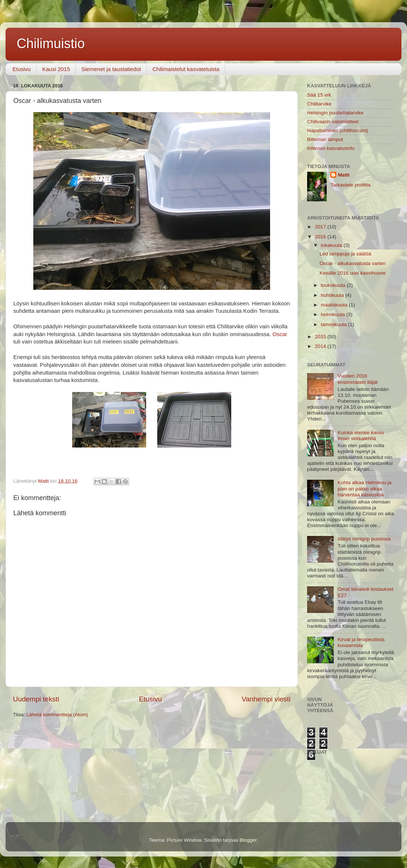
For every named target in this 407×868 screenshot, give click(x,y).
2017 (321, 227)
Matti (344, 175)
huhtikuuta (333, 295)
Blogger (248, 840)
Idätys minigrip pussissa (364, 539)
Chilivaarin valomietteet (333, 122)
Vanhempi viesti (266, 699)
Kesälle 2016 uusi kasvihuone (353, 273)
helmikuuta (334, 314)
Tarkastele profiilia (350, 185)
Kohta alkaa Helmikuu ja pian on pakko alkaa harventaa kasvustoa (364, 488)
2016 (321, 237)
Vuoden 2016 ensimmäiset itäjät (357, 379)
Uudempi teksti (36, 699)
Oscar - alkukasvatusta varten (353, 263)
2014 (321, 346)
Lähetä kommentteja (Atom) (57, 715)
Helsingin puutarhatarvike (335, 113)
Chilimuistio (51, 43)
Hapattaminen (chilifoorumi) (338, 130)
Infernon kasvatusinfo (331, 148)
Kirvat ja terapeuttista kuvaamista (361, 642)
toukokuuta (334, 285)
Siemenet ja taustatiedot (111, 69)
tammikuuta (334, 324)
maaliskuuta (335, 305)
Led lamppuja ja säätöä (346, 254)
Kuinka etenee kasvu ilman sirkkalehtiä (361, 435)
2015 (321, 337)
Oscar (280, 334)
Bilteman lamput (325, 139)
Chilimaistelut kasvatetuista (186, 69)
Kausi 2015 (56, 69)
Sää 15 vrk (319, 95)
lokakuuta (332, 245)
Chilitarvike (319, 104)
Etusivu (22, 69)
